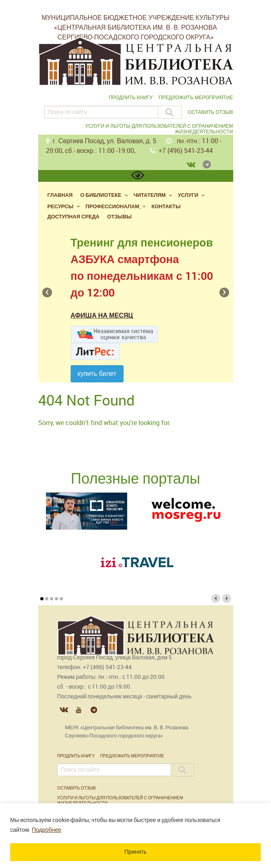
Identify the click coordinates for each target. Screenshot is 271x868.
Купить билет (97, 374)
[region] (135, 836)
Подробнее (47, 830)
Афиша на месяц (102, 315)
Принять (135, 852)
